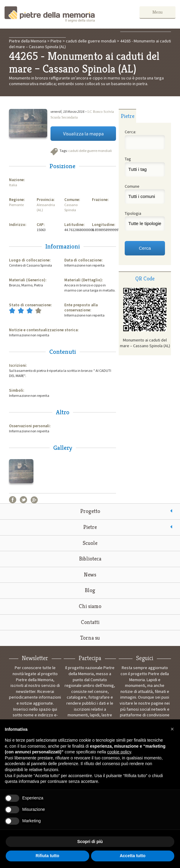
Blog (90, 590)
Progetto (90, 511)
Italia (13, 185)
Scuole (90, 543)
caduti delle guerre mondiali (90, 151)
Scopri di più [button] (90, 842)
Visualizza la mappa (83, 134)
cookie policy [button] (119, 752)
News (90, 575)
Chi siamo (90, 606)
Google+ (34, 500)
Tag (128, 159)
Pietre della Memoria (50, 14)
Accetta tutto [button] (133, 856)
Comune (132, 186)
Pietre (90, 527)
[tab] (127, 116)
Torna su (90, 638)
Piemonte (16, 205)
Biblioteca (90, 559)
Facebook (13, 500)
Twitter (23, 500)
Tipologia (133, 213)
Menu (157, 12)
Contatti (90, 622)
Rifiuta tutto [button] (47, 856)
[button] (172, 729)
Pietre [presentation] (128, 116)
